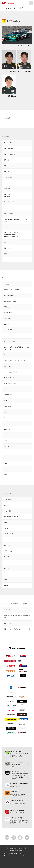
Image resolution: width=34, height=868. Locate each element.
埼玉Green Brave (8, 148)
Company (22, 848)
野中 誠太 (28, 71)
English (12, 850)
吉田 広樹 (13, 71)
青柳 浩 (13, 96)
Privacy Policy (13, 848)
